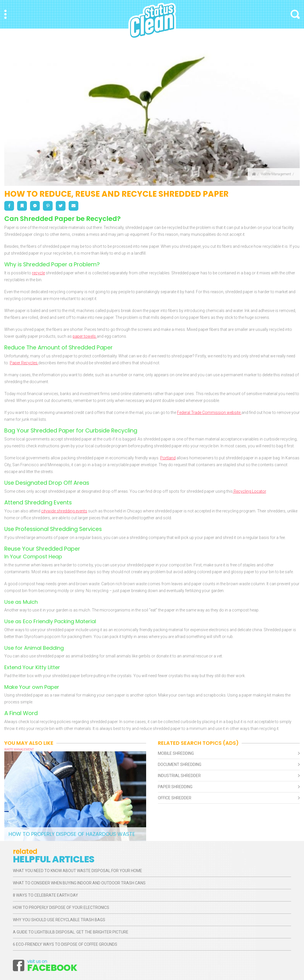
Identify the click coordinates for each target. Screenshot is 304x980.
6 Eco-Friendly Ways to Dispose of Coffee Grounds (65, 944)
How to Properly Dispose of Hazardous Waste (72, 834)
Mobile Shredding (176, 753)
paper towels (85, 336)
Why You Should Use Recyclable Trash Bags (59, 920)
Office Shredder (175, 798)
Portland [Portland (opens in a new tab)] (168, 458)
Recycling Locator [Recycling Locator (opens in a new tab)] (249, 491)
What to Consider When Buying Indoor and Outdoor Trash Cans (79, 883)
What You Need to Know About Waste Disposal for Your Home (78, 871)
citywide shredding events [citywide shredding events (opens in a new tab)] (64, 511)
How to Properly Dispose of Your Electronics (61, 907)
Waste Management (276, 174)
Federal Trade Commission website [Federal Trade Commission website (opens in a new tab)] (209, 412)
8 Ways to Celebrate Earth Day (45, 895)
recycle (38, 273)
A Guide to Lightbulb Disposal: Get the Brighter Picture (71, 932)
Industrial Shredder (179, 776)
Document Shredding (180, 764)
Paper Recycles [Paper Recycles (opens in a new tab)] (24, 363)
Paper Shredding (175, 787)
